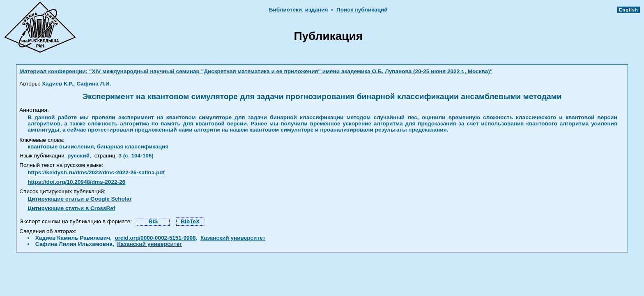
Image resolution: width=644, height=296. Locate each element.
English (629, 10)
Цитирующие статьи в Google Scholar (79, 199)
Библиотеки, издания (299, 10)
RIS (153, 221)
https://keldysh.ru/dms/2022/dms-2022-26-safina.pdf (96, 172)
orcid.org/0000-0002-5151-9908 (155, 238)
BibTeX (190, 221)
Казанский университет (233, 238)
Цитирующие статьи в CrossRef (71, 208)
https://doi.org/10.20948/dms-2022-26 (76, 182)
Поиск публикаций (362, 10)
